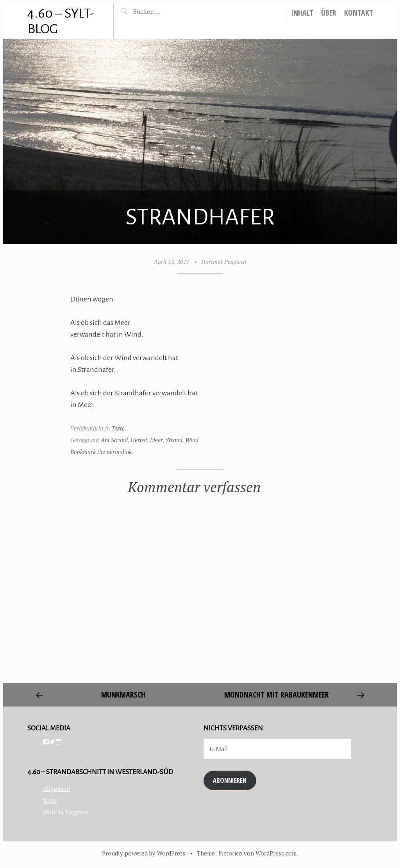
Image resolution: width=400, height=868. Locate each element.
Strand (174, 440)
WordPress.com (276, 853)
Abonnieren (230, 780)
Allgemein (56, 789)
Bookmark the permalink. (102, 452)
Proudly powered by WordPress (144, 853)
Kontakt (359, 13)
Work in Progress (66, 812)
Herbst (139, 440)
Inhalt (302, 13)
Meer (156, 440)
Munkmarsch (123, 695)
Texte (118, 428)
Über (329, 13)
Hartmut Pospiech (224, 262)
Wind (192, 440)
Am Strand (114, 440)
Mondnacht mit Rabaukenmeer (277, 695)
